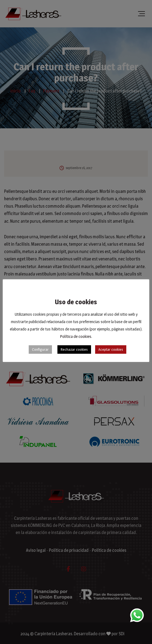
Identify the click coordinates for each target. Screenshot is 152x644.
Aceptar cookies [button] (111, 349)
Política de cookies (76, 336)
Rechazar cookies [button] (74, 349)
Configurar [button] (40, 349)
